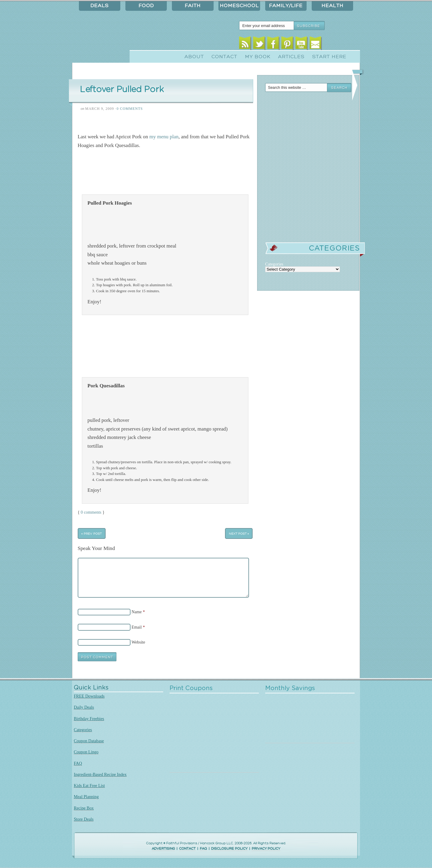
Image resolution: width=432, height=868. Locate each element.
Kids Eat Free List (89, 785)
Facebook (273, 44)
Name (137, 612)
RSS (245, 44)
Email (315, 44)
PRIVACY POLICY (266, 849)
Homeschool (239, 6)
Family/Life (286, 6)
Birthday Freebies (89, 719)
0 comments (91, 512)
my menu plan (164, 137)
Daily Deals (84, 707)
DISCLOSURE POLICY (229, 849)
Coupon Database (89, 741)
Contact (224, 57)
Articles (291, 57)
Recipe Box (84, 808)
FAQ (78, 763)
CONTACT (187, 849)
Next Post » (239, 534)
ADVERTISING (163, 849)
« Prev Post (91, 534)
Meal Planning (86, 797)
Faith (193, 6)
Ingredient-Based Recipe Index (100, 774)
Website (138, 642)
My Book (258, 57)
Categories (83, 730)
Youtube (301, 44)
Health (333, 6)
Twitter (259, 44)
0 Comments (130, 109)
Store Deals (84, 819)
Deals (100, 6)
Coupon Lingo (86, 752)
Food (146, 6)
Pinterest (287, 44)
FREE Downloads (89, 696)
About (194, 57)
